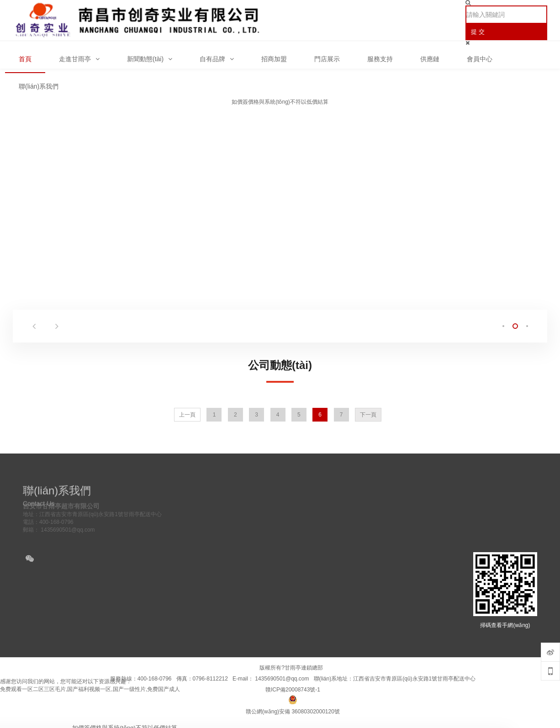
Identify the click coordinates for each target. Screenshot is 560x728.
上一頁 (187, 415)
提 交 (478, 32)
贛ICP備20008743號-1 (293, 690)
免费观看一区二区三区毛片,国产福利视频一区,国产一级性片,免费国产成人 (90, 689)
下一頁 (368, 415)
